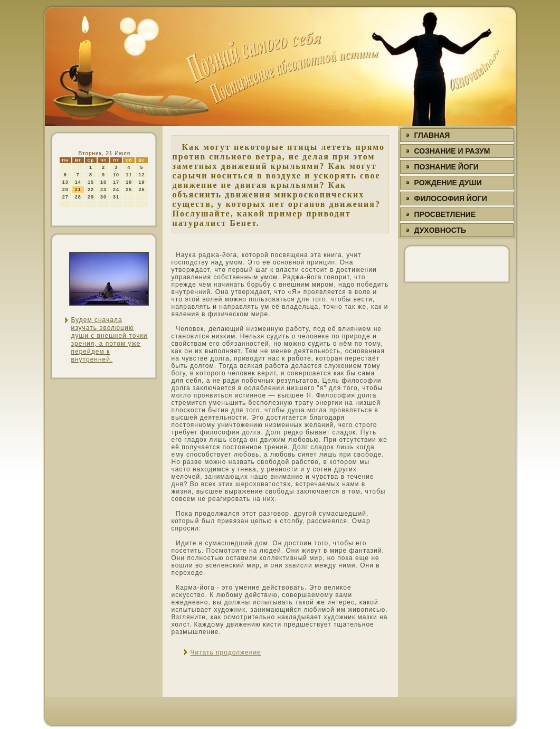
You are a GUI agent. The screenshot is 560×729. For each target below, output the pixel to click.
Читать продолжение (226, 652)
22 (91, 190)
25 (129, 190)
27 (65, 197)
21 (78, 190)
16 (103, 182)
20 (65, 190)
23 (103, 190)
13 (65, 182)
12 (141, 175)
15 (91, 182)
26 (141, 190)
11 (129, 175)
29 (91, 197)
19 (141, 182)
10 (116, 175)
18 (129, 182)
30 (103, 197)
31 (116, 197)
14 (78, 182)
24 (116, 190)
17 (116, 182)
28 (78, 197)
